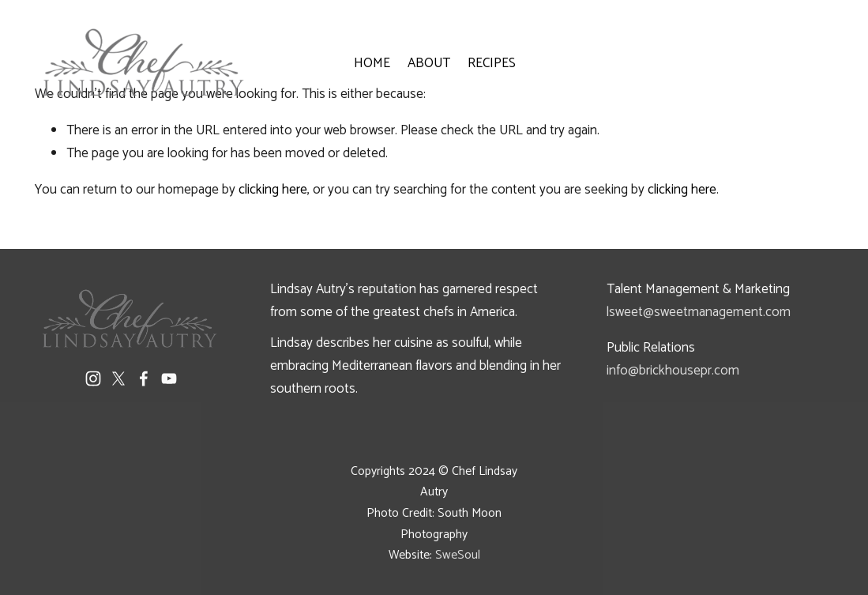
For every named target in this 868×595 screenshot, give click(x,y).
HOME (372, 63)
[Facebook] (144, 378)
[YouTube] (169, 378)
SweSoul (458, 555)
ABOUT (429, 63)
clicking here (273, 190)
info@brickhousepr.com (673, 371)
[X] (118, 378)
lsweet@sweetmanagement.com (699, 312)
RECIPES (492, 63)
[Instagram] (93, 378)
